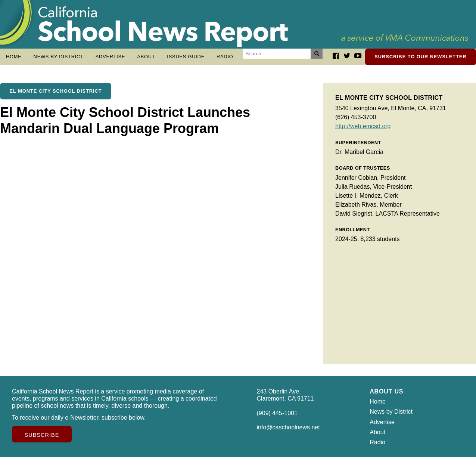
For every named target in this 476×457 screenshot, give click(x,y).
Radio (225, 57)
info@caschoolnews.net (288, 427)
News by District (59, 57)
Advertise (111, 57)
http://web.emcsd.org (363, 126)
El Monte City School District (56, 91)
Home (14, 57)
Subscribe (42, 435)
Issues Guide (186, 57)
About (146, 57)
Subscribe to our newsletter (420, 57)
